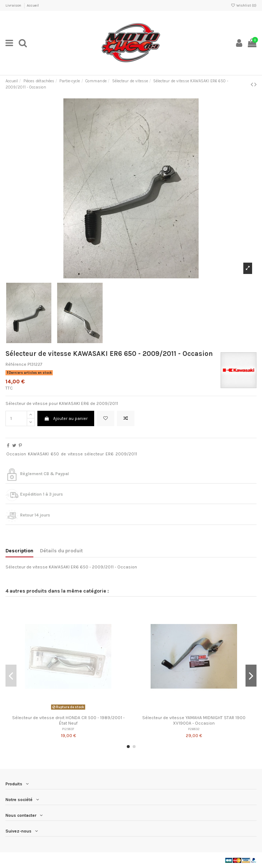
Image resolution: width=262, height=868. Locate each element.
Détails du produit (61, 551)
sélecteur (94, 454)
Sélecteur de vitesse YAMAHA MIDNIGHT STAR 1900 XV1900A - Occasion (194, 720)
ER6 (110, 454)
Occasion (16, 454)
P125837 (68, 729)
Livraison (14, 5)
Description (19, 551)
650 (55, 454)
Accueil (33, 5)
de (63, 454)
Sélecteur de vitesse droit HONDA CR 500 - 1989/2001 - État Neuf (68, 720)
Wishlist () (244, 5)
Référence (16, 364)
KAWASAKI (38, 454)
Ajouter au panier (66, 418)
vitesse (75, 454)
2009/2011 (126, 454)
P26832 (194, 729)
